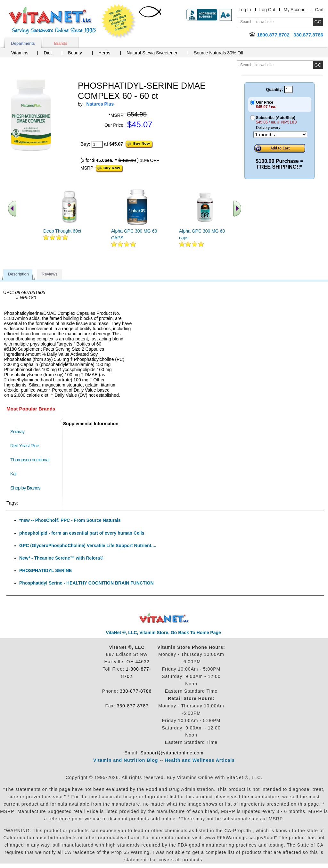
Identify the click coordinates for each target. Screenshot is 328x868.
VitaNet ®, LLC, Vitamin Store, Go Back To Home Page (163, 633)
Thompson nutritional (30, 460)
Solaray (17, 431)
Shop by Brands (27, 488)
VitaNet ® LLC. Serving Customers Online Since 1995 (53, 21)
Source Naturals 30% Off (219, 53)
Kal (13, 474)
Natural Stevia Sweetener (152, 53)
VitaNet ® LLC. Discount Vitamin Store (164, 618)
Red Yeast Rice (25, 446)
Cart (319, 10)
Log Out (267, 10)
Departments (23, 43)
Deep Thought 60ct (62, 231)
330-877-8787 (133, 706)
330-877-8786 (136, 691)
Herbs (104, 53)
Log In (245, 10)
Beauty (75, 53)
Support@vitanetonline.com (172, 753)
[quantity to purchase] (97, 144)
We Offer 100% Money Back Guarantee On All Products (119, 21)
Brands (61, 43)
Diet (48, 53)
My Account (295, 10)
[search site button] (318, 65)
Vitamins (20, 53)
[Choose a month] (280, 135)
